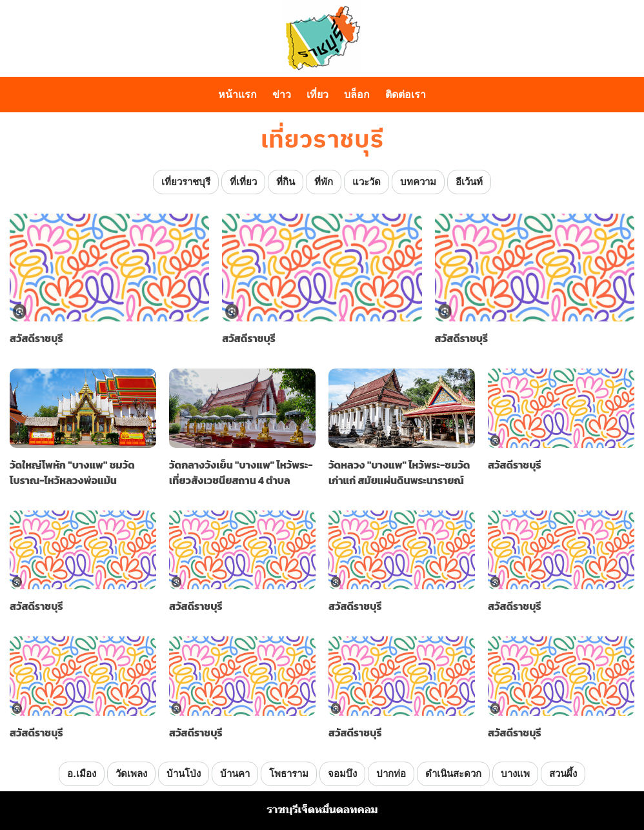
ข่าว (282, 95)
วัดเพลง (131, 774)
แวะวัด (367, 182)
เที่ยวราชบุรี (186, 182)
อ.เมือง (81, 774)
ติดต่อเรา (406, 95)
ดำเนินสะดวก (453, 774)
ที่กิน (286, 182)
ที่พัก (324, 182)
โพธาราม (289, 774)
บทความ (418, 182)
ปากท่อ (391, 774)
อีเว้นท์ (469, 182)
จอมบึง (342, 774)
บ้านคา (235, 774)
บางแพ (515, 774)
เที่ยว (317, 95)
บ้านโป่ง (184, 774)
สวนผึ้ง (563, 774)
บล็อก (357, 95)
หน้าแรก (237, 95)
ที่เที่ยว (243, 182)
